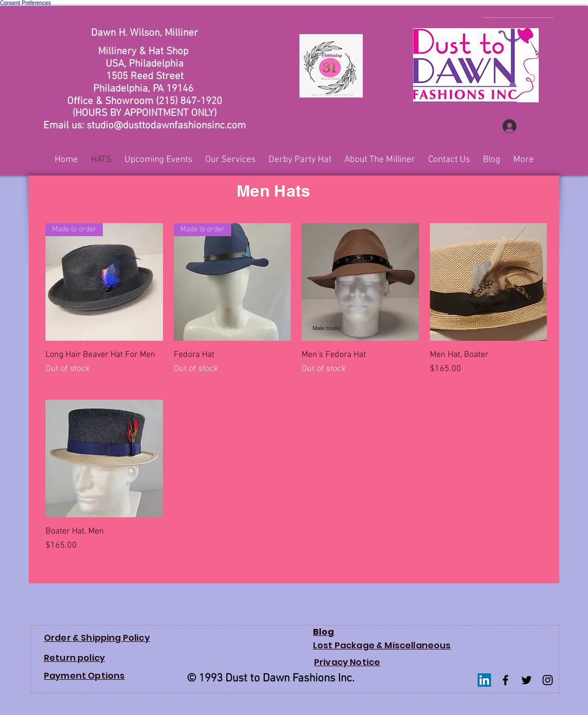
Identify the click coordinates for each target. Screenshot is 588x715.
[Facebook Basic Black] (505, 680)
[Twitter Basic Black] (527, 680)
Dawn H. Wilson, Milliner (145, 33)
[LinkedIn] (484, 680)
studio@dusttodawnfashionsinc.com (166, 126)
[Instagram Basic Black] (548, 680)
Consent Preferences (25, 3)
